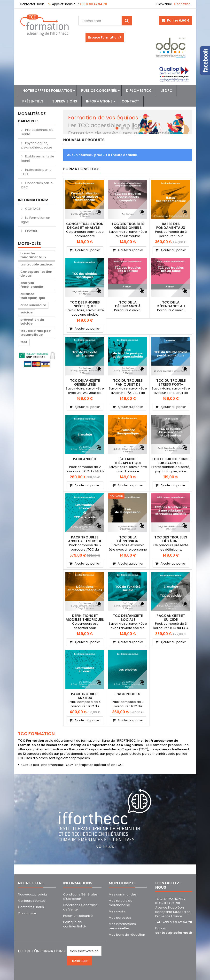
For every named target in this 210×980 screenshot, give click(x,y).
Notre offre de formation (47, 91)
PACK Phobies (128, 694)
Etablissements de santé (38, 159)
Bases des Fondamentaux (171, 226)
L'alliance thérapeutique (128, 461)
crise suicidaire (33, 305)
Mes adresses (120, 918)
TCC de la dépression (128, 539)
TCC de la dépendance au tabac (171, 306)
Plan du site (27, 913)
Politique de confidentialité (74, 924)
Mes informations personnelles (122, 926)
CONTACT (32, 209)
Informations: (33, 200)
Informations (99, 101)
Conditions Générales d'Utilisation (80, 897)
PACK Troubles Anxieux (85, 696)
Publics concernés (99, 91)
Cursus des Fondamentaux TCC (46, 765)
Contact (130, 101)
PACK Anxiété (85, 459)
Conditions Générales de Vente (80, 907)
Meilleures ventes (32, 901)
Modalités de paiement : (32, 117)
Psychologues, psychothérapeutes (37, 145)
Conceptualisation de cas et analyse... (85, 226)
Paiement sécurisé (78, 916)
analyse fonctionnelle (32, 285)
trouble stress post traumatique (36, 333)
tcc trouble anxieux (36, 264)
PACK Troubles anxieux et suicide (85, 539)
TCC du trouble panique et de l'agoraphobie (128, 384)
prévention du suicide (32, 322)
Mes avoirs (117, 911)
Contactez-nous (32, 4)
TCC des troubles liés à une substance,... (171, 541)
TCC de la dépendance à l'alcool (128, 306)
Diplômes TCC (139, 91)
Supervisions (65, 101)
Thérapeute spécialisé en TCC (99, 765)
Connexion (182, 4)
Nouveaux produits (84, 140)
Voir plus (105, 847)
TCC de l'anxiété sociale (128, 618)
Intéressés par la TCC (36, 172)
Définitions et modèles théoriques (85, 618)
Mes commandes (123, 894)
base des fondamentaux (33, 255)
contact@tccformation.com (179, 933)
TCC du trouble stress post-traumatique (171, 384)
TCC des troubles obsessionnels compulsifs (128, 228)
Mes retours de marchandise (121, 903)
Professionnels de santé (37, 132)
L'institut (31, 231)
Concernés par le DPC (37, 185)
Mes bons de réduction (127, 935)
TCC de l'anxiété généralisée (85, 382)
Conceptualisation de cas (36, 274)
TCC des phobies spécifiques (85, 304)
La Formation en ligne (36, 220)
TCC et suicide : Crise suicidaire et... (171, 461)
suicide (26, 312)
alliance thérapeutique (33, 296)
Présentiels (33, 101)
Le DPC (166, 91)
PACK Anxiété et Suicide (171, 618)
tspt (24, 342)
